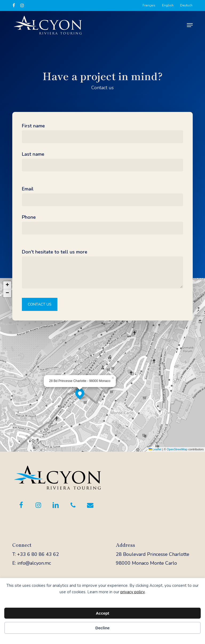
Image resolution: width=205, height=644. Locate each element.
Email (28, 189)
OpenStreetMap (177, 449)
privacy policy (133, 592)
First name (33, 126)
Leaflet (155, 449)
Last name (33, 154)
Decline (102, 628)
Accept (102, 613)
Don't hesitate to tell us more (55, 252)
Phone (29, 217)
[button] (190, 25)
